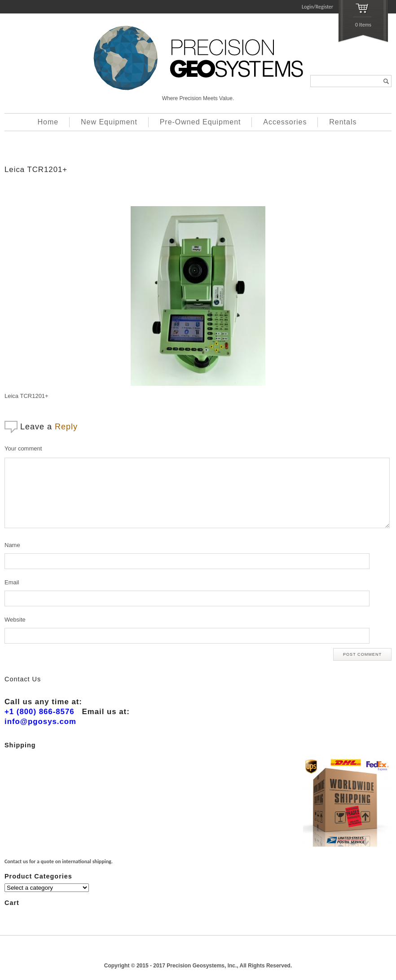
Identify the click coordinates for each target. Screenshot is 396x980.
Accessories (285, 122)
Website (15, 620)
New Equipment (109, 122)
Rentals (343, 122)
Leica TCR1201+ (36, 170)
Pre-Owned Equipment (200, 122)
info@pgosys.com (40, 722)
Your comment (23, 448)
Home (48, 122)
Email (12, 582)
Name (12, 545)
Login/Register (317, 7)
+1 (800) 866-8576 (40, 712)
